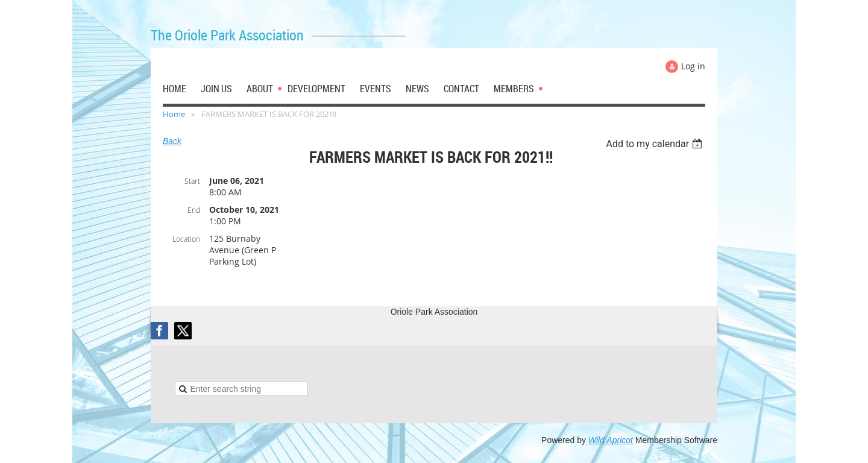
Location (186, 239)
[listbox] (656, 144)
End (194, 210)
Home (174, 114)
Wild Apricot (611, 440)
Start (192, 181)
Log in (693, 66)
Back (172, 141)
